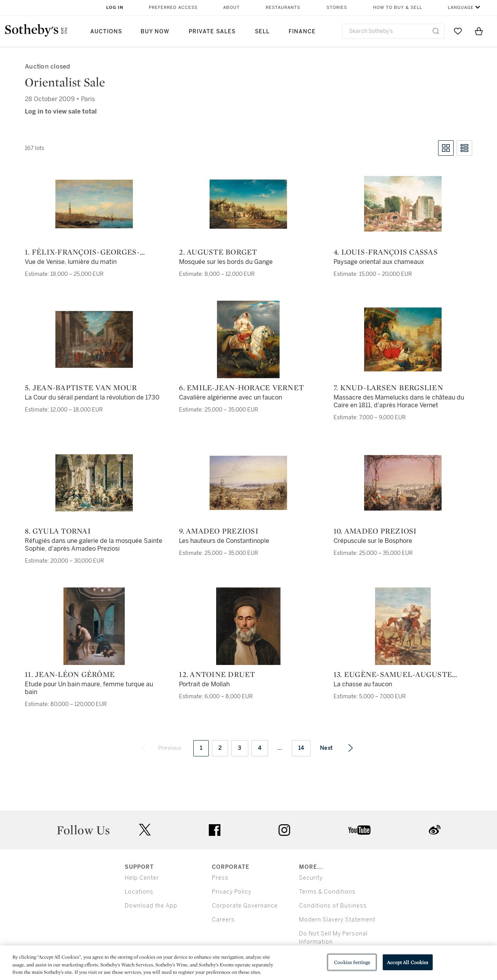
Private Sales (212, 32)
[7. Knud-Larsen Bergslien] (403, 339)
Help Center (142, 878)
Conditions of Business (333, 906)
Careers (223, 920)
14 (301, 748)
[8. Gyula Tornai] (94, 483)
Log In (115, 8)
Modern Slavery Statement (337, 920)
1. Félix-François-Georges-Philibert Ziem (82, 252)
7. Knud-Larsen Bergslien (388, 388)
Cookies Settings (352, 962)
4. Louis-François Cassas (386, 252)
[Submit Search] (436, 31)
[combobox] (394, 31)
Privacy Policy (232, 892)
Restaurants (283, 8)
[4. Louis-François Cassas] (403, 204)
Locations (139, 892)
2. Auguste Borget (218, 252)
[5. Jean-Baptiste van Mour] (94, 339)
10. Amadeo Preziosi (375, 531)
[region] (248, 963)
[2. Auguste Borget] (248, 204)
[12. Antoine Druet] (248, 626)
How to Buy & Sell (398, 8)
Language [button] (461, 8)
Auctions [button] (106, 32)
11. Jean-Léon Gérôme (70, 674)
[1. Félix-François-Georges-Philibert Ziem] (94, 204)
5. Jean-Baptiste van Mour (81, 388)
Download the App (151, 906)
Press (220, 878)
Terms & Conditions (327, 892)
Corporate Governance (245, 906)
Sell (262, 32)
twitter (145, 830)
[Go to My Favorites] (458, 31)
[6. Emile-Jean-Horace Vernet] (248, 339)
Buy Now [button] (155, 32)
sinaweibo (435, 830)
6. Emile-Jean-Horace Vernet (241, 388)
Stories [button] (337, 8)
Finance (302, 32)
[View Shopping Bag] (479, 31)
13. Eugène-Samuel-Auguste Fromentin (393, 674)
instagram (284, 830)
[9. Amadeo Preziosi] (248, 483)
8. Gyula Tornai (58, 531)
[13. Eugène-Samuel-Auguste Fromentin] (403, 626)
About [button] (231, 8)
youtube (359, 830)
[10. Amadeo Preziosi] (403, 483)
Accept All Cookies (408, 962)
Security (311, 878)
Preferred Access (173, 8)
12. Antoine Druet (217, 674)
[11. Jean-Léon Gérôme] (94, 626)
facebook (215, 830)
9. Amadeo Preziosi (219, 531)
